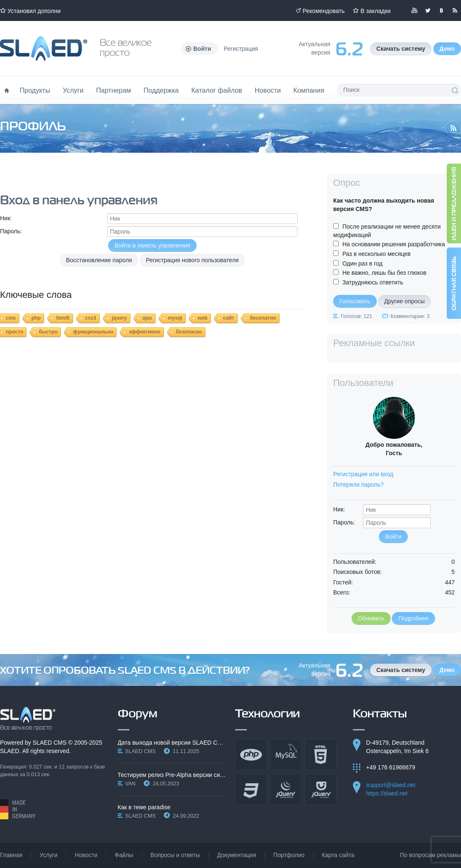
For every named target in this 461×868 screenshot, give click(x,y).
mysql (175, 318)
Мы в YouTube (414, 10)
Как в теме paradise (144, 807)
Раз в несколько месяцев (377, 254)
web (203, 318)
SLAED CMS (50, 743)
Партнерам (113, 90)
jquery (119, 318)
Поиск (455, 90)
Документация (237, 855)
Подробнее (413, 618)
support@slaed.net (391, 785)
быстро (48, 332)
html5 (63, 318)
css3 (91, 318)
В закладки (376, 11)
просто (14, 332)
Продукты (35, 90)
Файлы (124, 855)
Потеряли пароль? (359, 485)
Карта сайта (338, 855)
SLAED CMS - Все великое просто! (28, 719)
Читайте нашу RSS (455, 10)
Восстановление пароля (99, 260)
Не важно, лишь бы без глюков (385, 273)
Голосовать (355, 301)
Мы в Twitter (428, 10)
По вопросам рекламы (430, 855)
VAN (131, 784)
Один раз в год (363, 263)
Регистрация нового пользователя (192, 260)
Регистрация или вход (363, 474)
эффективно (144, 332)
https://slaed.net (387, 793)
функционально (93, 332)
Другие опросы (405, 301)
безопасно (189, 332)
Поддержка (161, 90)
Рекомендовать (324, 11)
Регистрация (241, 49)
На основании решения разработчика (394, 244)
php (36, 318)
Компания (309, 90)
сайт (229, 318)
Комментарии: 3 (410, 316)
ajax (147, 318)
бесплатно (263, 318)
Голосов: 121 (356, 316)
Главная (11, 855)
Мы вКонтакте (441, 10)
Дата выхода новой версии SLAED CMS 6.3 (172, 743)
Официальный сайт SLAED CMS (44, 48)
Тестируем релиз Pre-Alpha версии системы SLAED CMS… (172, 775)
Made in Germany (18, 809)
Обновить (371, 618)
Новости (268, 90)
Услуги (73, 90)
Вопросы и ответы (175, 855)
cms (11, 318)
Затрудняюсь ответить (373, 282)
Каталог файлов (216, 90)
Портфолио (289, 855)
